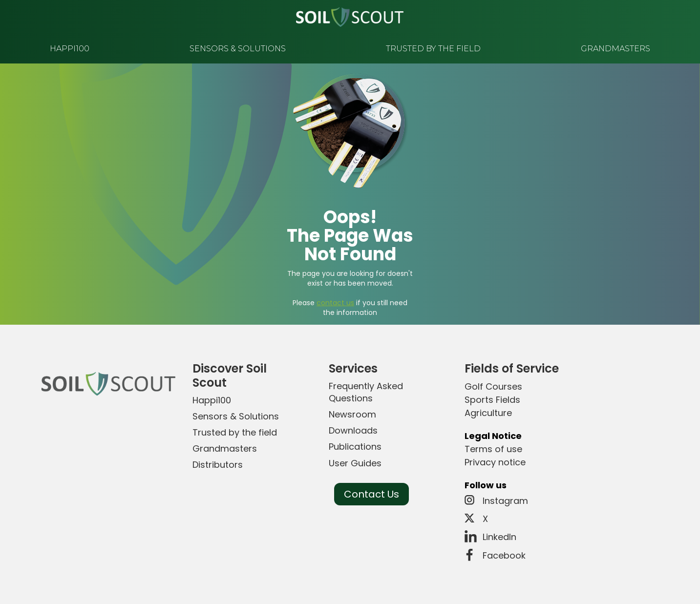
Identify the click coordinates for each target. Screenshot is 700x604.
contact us (335, 303)
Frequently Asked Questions (366, 392)
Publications (355, 447)
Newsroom (352, 414)
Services (353, 368)
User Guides (355, 463)
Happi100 (212, 400)
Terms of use (493, 449)
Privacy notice (495, 462)
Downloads (353, 430)
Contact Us (371, 494)
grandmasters (615, 49)
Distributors (218, 465)
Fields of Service (512, 368)
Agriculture (488, 413)
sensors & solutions (238, 49)
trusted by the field (433, 49)
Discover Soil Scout (230, 375)
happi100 (70, 49)
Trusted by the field (235, 432)
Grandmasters (225, 448)
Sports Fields (492, 400)
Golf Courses (493, 386)
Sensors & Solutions (236, 416)
